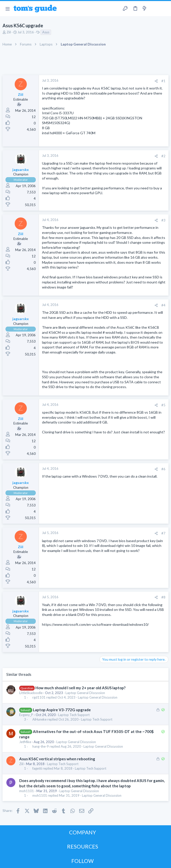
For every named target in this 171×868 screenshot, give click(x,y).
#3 (163, 220)
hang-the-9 (41, 747)
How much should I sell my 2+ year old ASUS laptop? (80, 688)
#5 (163, 405)
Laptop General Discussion (85, 693)
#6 (163, 469)
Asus (46, 32)
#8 (163, 597)
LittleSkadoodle (31, 693)
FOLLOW (82, 861)
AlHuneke (39, 719)
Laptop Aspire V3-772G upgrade (62, 710)
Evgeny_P (26, 715)
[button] (7, 9)
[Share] (156, 81)
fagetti (37, 769)
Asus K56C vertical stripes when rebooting (57, 759)
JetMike (25, 742)
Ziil (9, 32)
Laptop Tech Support (74, 715)
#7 (163, 533)
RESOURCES (83, 846)
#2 (163, 156)
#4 (163, 305)
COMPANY (83, 832)
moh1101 (27, 791)
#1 (163, 81)
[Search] (164, 9)
